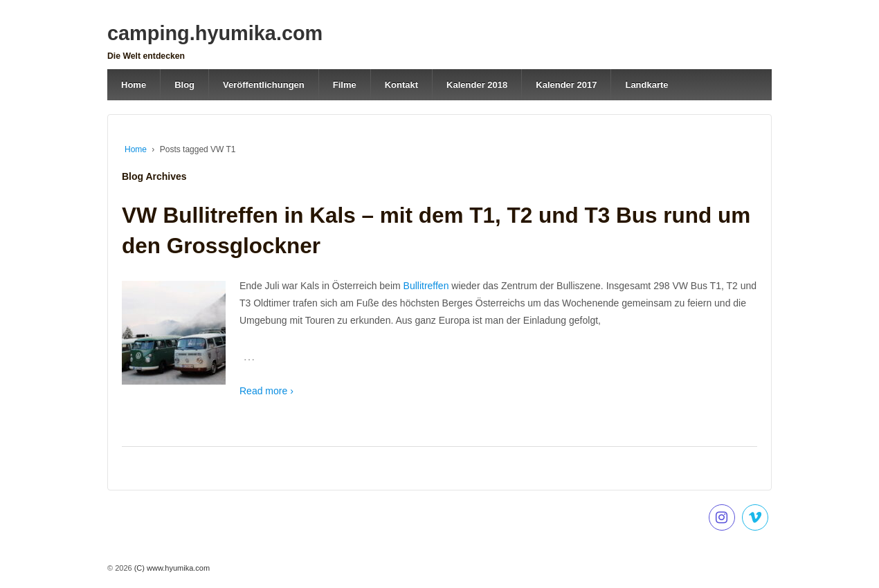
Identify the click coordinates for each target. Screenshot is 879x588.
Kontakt (401, 85)
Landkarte (646, 85)
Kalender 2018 (477, 85)
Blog (184, 85)
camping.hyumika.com (215, 33)
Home (134, 85)
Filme (345, 85)
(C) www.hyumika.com (171, 568)
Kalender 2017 (566, 85)
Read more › (266, 391)
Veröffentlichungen (264, 85)
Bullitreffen (428, 286)
